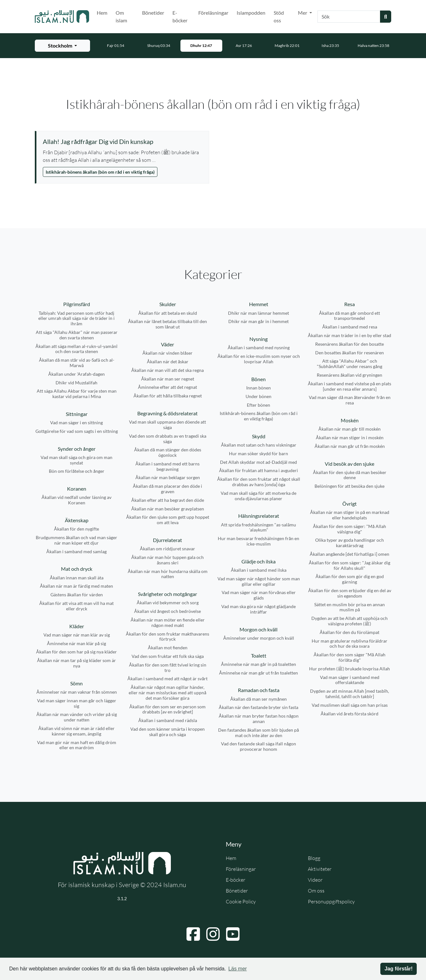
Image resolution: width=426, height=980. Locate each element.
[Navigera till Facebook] (193, 934)
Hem (102, 13)
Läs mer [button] (238, 969)
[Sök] (349, 17)
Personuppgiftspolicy (331, 901)
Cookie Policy (241, 901)
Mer (303, 13)
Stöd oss (279, 16)
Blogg (314, 858)
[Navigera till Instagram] (213, 934)
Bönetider (153, 13)
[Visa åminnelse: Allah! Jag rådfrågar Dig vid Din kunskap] (123, 141)
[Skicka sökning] (386, 17)
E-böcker (180, 16)
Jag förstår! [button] (399, 969)
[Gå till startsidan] (62, 17)
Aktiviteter (320, 869)
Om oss (316, 891)
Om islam (121, 16)
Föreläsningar (213, 13)
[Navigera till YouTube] (233, 934)
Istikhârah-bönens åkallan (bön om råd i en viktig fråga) (100, 172)
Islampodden (251, 13)
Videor (315, 880)
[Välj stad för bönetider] (62, 46)
